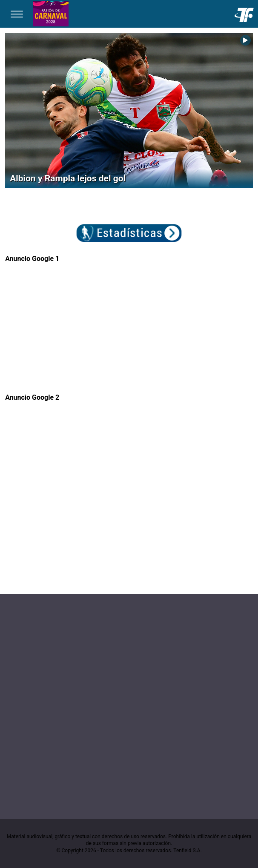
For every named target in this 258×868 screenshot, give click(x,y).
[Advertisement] (129, 322)
